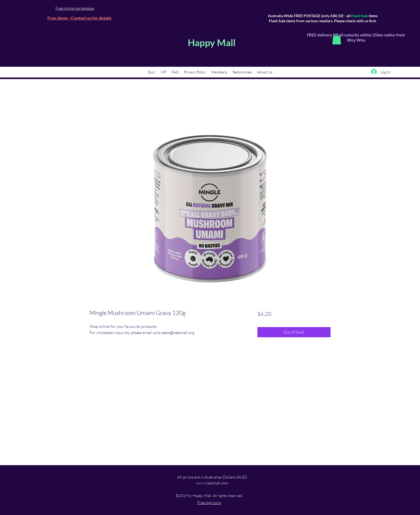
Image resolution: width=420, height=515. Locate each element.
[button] (337, 39)
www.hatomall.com (212, 483)
